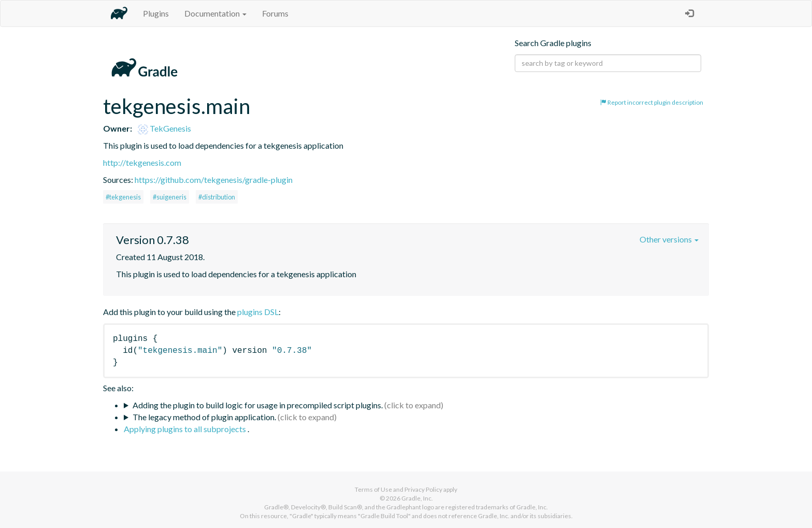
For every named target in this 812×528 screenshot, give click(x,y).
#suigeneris (170, 197)
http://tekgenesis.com (142, 162)
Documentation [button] (215, 13)
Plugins (156, 13)
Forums (275, 13)
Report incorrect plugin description (652, 102)
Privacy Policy (423, 489)
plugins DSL (258, 312)
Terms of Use (373, 489)
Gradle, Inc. (417, 498)
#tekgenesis (123, 197)
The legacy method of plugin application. (204, 417)
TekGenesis (164, 128)
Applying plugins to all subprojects (186, 429)
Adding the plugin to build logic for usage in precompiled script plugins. (258, 405)
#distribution (217, 197)
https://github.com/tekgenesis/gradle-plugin (214, 180)
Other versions (669, 239)
